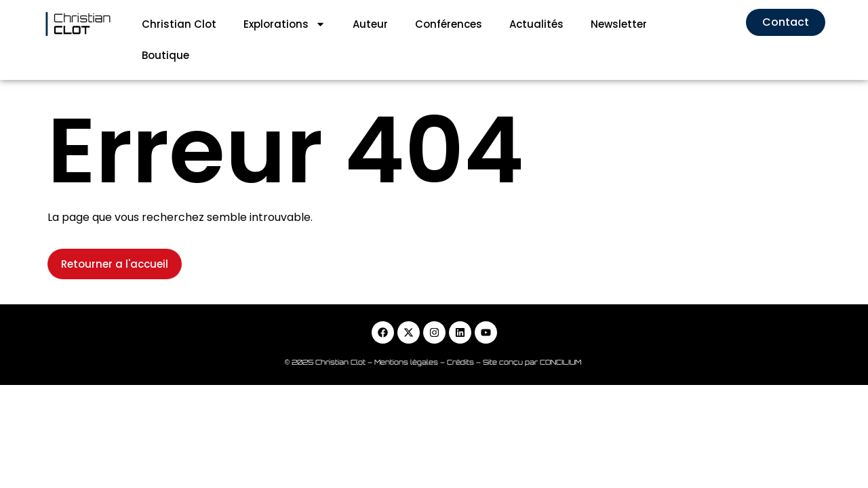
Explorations (284, 24)
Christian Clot (179, 24)
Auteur (370, 24)
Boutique (165, 55)
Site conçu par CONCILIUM (533, 331)
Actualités (536, 24)
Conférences (449, 24)
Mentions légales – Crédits (425, 331)
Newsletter (619, 24)
